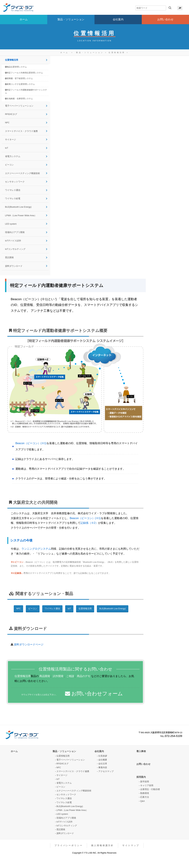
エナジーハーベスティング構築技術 (22, 173)
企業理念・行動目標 (150, 789)
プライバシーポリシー (69, 845)
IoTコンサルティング (15, 249)
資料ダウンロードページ (29, 644)
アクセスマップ (106, 771)
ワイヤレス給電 (13, 198)
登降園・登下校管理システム (19, 79)
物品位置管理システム (16, 67)
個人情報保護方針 (102, 845)
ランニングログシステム (36, 549)
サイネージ (10, 140)
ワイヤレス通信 (13, 190)
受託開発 (9, 257)
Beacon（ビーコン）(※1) (31, 443)
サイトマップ (131, 845)
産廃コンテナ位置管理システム (20, 84)
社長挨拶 (103, 756)
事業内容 (103, 767)
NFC (7, 123)
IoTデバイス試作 (13, 241)
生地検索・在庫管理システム (19, 99)
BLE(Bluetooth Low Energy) (18, 207)
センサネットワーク (15, 182)
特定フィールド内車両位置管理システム (24, 73)
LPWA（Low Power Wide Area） (21, 215)
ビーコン (9, 165)
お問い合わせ (165, 19)
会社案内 (118, 19)
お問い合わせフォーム (94, 693)
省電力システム (13, 156)
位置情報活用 (118, 52)
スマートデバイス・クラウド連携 (21, 131)
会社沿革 (103, 764)
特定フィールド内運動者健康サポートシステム (26, 91)
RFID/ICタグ (11, 114)
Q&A (143, 801)
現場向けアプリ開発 (15, 232)
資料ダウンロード (14, 266)
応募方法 (145, 797)
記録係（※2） (89, 523)
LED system (11, 224)
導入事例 (141, 751)
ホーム (24, 19)
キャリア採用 (147, 785)
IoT (7, 148)
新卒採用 (145, 782)
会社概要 (103, 760)
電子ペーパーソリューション (19, 106)
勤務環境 (145, 793)
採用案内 (141, 777)
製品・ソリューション (71, 19)
